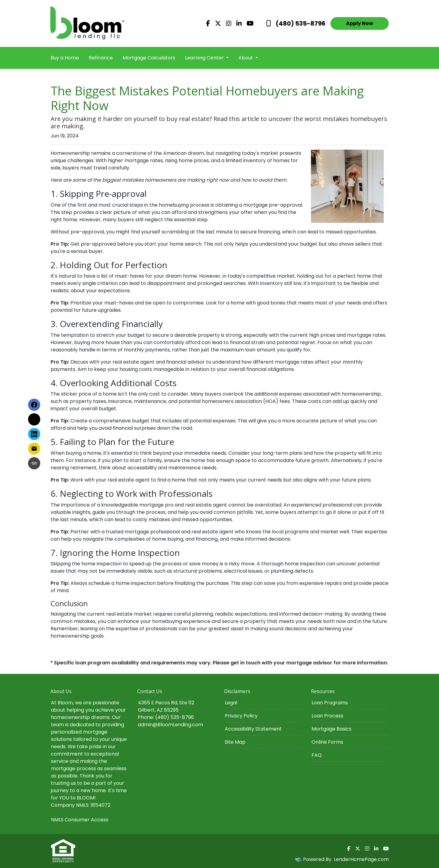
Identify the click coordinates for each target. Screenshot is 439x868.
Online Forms (327, 742)
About (246, 58)
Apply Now (360, 23)
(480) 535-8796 (296, 23)
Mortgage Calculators (149, 58)
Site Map (235, 742)
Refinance (101, 58)
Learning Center (205, 58)
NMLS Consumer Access (80, 820)
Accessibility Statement (253, 729)
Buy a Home (65, 58)
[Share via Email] (34, 449)
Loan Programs (330, 703)
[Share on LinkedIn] (34, 434)
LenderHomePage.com (361, 859)
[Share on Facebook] (34, 405)
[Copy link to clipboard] (34, 463)
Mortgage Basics (332, 729)
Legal (231, 703)
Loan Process (327, 716)
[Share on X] (34, 419)
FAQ (317, 755)
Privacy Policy (241, 716)
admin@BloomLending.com (170, 725)
